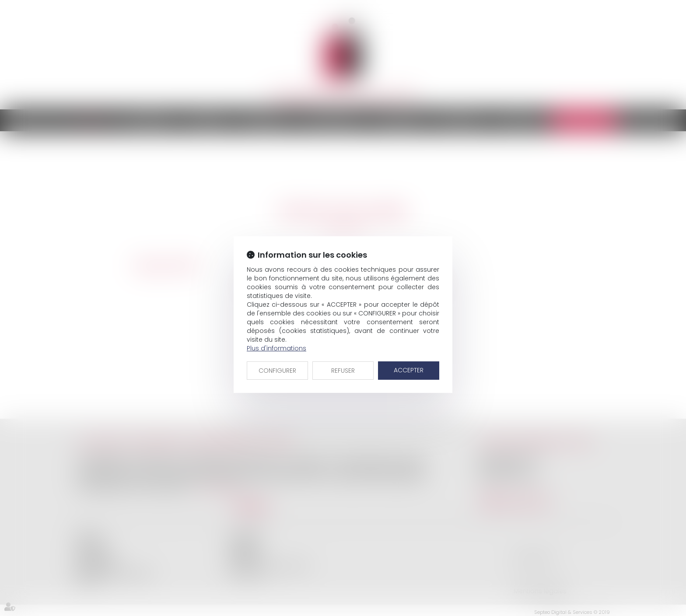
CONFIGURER (277, 371)
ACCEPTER (409, 370)
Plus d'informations (276, 348)
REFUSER (343, 371)
